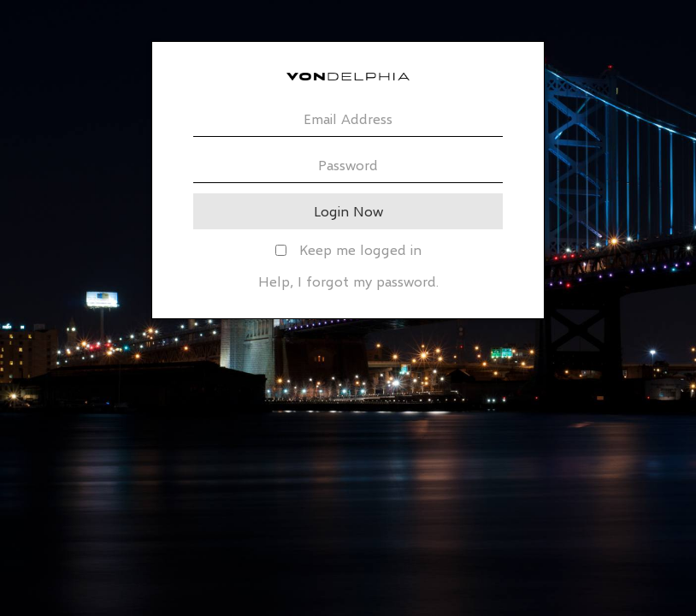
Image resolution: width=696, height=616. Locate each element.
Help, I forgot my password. (348, 281)
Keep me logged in (348, 249)
